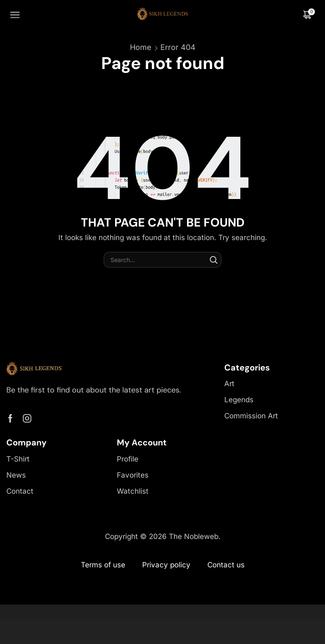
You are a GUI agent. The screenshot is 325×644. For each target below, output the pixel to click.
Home (141, 47)
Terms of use (103, 565)
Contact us (226, 565)
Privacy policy (166, 565)
